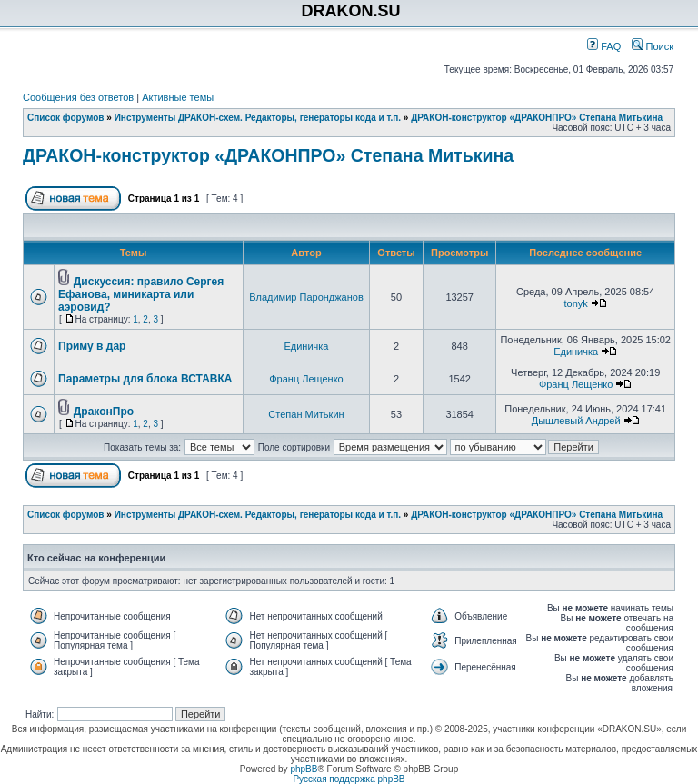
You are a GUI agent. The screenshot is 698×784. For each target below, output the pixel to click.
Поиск (653, 46)
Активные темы (178, 97)
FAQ (604, 46)
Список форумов (66, 118)
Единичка (306, 346)
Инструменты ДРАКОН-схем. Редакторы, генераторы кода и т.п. (258, 118)
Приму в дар (92, 346)
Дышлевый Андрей (576, 421)
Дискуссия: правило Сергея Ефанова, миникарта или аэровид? (141, 294)
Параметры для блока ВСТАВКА (145, 379)
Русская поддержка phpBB (349, 779)
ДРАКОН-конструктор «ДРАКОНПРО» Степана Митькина (537, 118)
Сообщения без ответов (78, 97)
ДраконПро (104, 412)
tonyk (576, 303)
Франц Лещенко (306, 379)
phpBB (304, 769)
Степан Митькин (306, 414)
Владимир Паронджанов (306, 297)
